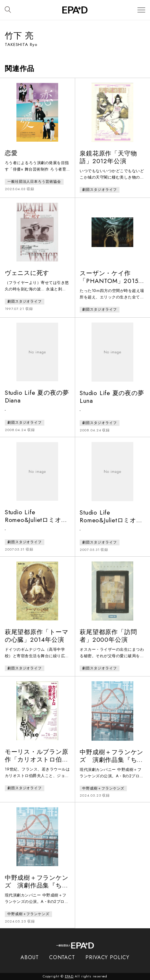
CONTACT (62, 957)
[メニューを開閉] (141, 10)
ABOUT (30, 957)
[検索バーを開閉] (8, 10)
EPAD (69, 976)
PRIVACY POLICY (107, 957)
